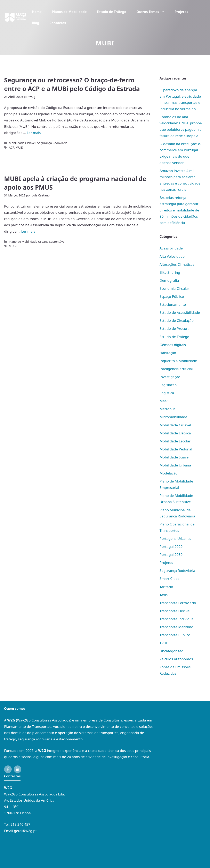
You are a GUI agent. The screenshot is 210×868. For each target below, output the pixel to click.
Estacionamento (173, 304)
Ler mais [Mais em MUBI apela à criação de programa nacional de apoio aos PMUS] (28, 231)
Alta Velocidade (172, 256)
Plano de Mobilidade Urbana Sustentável (37, 242)
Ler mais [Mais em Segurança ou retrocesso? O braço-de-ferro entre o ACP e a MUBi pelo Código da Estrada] (34, 133)
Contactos (58, 23)
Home (37, 12)
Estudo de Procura (175, 328)
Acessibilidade (171, 248)
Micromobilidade (173, 417)
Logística (167, 393)
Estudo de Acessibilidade (180, 312)
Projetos (181, 12)
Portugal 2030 (171, 555)
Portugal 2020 (171, 547)
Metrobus (167, 409)
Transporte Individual (177, 619)
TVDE (164, 643)
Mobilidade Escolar (175, 441)
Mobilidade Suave (174, 457)
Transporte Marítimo (176, 627)
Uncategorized (172, 651)
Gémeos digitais (173, 345)
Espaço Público (172, 296)
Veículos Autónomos (176, 659)
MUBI (19, 147)
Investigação (170, 377)
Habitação (168, 353)
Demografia (169, 280)
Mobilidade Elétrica (175, 433)
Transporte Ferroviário (178, 603)
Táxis (164, 595)
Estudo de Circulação (177, 320)
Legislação (168, 385)
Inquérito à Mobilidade (178, 361)
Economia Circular (174, 288)
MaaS (164, 401)
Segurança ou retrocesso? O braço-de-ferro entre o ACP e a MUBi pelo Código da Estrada (72, 84)
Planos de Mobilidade (69, 12)
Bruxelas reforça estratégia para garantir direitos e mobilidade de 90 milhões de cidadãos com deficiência (179, 210)
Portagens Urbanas (175, 538)
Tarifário (166, 587)
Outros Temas (153, 12)
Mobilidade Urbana (175, 465)
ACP (11, 147)
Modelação (169, 473)
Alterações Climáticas (177, 264)
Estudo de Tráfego (111, 12)
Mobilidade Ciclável (22, 143)
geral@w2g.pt (25, 831)
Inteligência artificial (176, 369)
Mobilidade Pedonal (176, 449)
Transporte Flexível (175, 611)
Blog (35, 23)
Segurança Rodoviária (52, 143)
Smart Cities (169, 579)
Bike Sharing (170, 272)
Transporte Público (175, 635)
